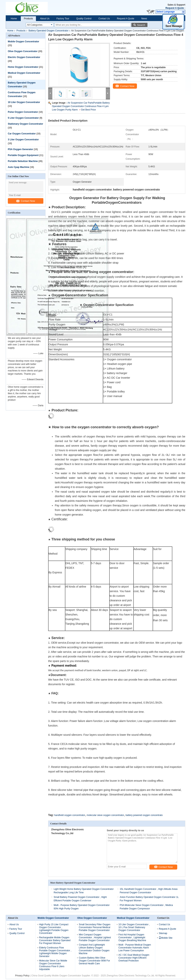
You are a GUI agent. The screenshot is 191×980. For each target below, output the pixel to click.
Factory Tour (63, 19)
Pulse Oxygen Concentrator (23, 112)
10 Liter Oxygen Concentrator (24, 102)
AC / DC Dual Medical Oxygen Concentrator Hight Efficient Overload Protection (134, 958)
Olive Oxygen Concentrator (23, 51)
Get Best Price (88, 110)
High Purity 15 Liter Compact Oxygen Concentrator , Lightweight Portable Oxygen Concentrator (54, 929)
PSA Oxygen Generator (20, 149)
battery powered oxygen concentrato (144, 815)
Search (141, 25)
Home (14, 19)
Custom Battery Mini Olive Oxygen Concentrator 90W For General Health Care (94, 961)
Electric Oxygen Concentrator (24, 57)
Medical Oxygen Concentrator (24, 73)
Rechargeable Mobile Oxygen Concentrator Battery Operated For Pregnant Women (55, 940)
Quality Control (84, 19)
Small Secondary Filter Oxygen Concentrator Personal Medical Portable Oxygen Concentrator (94, 927)
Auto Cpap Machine (19, 167)
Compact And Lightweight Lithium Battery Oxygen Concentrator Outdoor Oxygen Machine (94, 949)
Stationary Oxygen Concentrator (25, 124)
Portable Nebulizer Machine (23, 161)
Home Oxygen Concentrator (23, 67)
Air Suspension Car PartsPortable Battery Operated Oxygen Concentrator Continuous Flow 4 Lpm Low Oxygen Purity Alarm (81, 106)
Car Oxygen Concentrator (22, 134)
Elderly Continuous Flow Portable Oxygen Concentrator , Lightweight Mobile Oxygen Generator (55, 952)
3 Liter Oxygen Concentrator (23, 140)
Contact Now (26, 201)
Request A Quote (175, 8)
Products (28, 19)
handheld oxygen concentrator (70, 815)
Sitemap (163, 933)
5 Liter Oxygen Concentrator (23, 118)
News (144, 19)
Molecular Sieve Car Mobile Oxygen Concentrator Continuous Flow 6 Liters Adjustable (53, 965)
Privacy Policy (22, 976)
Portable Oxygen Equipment (23, 155)
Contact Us (104, 19)
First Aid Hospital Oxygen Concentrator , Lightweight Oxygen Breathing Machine (132, 937)
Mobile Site (166, 938)
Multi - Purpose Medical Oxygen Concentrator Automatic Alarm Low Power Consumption (135, 948)
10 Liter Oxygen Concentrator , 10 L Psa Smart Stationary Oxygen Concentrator (134, 927)
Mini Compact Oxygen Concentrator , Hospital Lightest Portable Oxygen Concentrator (95, 937)
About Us (45, 19)
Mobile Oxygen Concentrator (23, 42)
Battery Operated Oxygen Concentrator (48, 31)
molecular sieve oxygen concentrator (105, 815)
